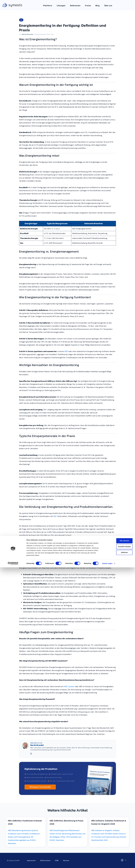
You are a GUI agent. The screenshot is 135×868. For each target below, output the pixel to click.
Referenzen (75, 6)
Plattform (50, 6)
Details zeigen (107, 864)
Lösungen (62, 6)
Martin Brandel (28, 34)
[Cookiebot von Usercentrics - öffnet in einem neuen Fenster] (13, 864)
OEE (55, 516)
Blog (96, 6)
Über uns (105, 6)
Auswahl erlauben (118, 847)
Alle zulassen (118, 841)
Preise (87, 6)
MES (66, 351)
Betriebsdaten (51, 545)
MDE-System (69, 686)
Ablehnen (118, 853)
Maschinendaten (35, 545)
